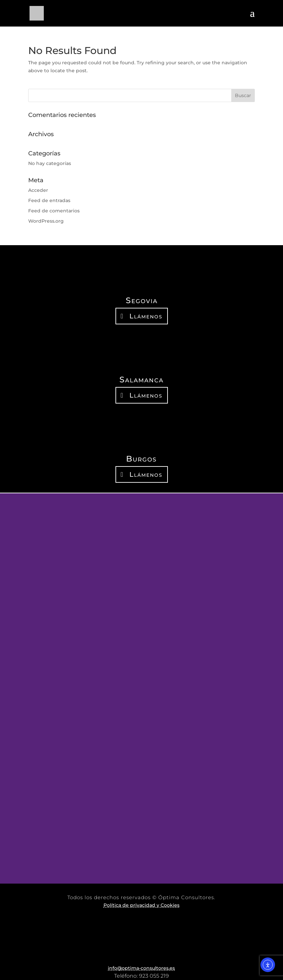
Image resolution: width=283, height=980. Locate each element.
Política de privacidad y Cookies (141, 905)
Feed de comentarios (54, 211)
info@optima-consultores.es (141, 968)
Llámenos (146, 316)
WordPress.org (46, 221)
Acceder (38, 190)
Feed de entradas (49, 200)
